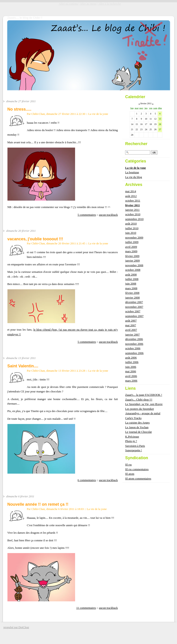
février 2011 (132, 205)
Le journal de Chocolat (138, 432)
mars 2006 (131, 381)
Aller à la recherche (110, 4)
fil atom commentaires (138, 479)
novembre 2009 (134, 238)
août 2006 (131, 358)
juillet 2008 (132, 279)
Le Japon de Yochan (137, 427)
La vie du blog (133, 177)
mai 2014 (131, 191)
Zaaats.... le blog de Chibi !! (25, 18)
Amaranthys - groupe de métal (143, 413)
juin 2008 (131, 284)
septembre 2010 (134, 219)
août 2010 (131, 224)
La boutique (132, 172)
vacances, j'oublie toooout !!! (35, 239)
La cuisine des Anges (137, 423)
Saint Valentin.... (23, 366)
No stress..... (20, 109)
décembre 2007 (134, 302)
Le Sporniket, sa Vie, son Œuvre (144, 404)
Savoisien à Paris (135, 446)
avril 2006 (131, 376)
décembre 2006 (134, 339)
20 (160, 124)
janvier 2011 (132, 210)
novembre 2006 (134, 344)
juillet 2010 (132, 228)
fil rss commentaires (137, 469)
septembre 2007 (134, 316)
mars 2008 (131, 288)
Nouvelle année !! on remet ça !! (38, 504)
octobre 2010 (133, 214)
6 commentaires (87, 480)
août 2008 (131, 275)
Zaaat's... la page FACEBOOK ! (144, 395)
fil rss (128, 465)
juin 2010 (131, 233)
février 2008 (132, 293)
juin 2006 (131, 367)
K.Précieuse (132, 437)
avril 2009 (131, 247)
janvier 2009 (132, 261)
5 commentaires (87, 215)
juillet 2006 (132, 362)
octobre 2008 (133, 270)
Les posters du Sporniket (139, 409)
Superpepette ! (133, 450)
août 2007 (131, 321)
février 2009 (132, 256)
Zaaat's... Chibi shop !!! (139, 400)
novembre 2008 (134, 265)
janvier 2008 (132, 298)
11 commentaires (86, 608)
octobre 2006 (133, 348)
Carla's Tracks (133, 418)
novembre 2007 (134, 307)
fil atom (130, 474)
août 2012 (131, 196)
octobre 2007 (133, 311)
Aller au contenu (68, 4)
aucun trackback (108, 215)
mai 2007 (131, 325)
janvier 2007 (132, 335)
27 (160, 129)
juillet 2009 (132, 242)
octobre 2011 (133, 201)
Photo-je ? (131, 441)
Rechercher (136, 144)
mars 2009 (131, 251)
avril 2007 (131, 330)
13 (160, 119)
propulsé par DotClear (16, 627)
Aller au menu (88, 4)
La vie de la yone (98, 114)
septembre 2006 (134, 353)
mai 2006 (131, 371)
